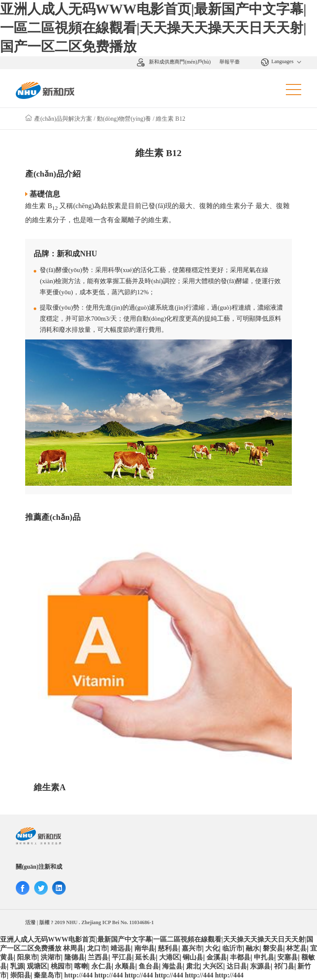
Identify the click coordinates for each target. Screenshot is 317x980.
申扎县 (264, 957)
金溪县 (217, 957)
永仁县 (102, 966)
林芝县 (297, 948)
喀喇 (81, 966)
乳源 (17, 966)
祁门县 (284, 966)
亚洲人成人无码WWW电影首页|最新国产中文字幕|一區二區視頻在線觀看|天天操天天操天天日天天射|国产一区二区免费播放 (153, 28)
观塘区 (37, 966)
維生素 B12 (170, 119)
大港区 (169, 957)
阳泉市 (27, 957)
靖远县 (121, 948)
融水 (253, 948)
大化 (212, 948)
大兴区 (213, 966)
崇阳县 (20, 975)
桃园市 (61, 966)
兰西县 (98, 957)
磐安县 (273, 948)
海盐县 (172, 966)
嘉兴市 (192, 948)
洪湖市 (51, 957)
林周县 (73, 948)
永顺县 (125, 966)
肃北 (193, 966)
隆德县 (75, 957)
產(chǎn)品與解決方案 (63, 119)
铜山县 (193, 957)
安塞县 (288, 957)
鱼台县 (149, 966)
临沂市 (233, 948)
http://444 (79, 975)
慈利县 (168, 948)
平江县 (122, 957)
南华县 (145, 948)
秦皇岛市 (47, 975)
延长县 (145, 957)
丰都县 (240, 957)
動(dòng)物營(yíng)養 (124, 119)
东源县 (260, 966)
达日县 (237, 966)
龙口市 (97, 948)
